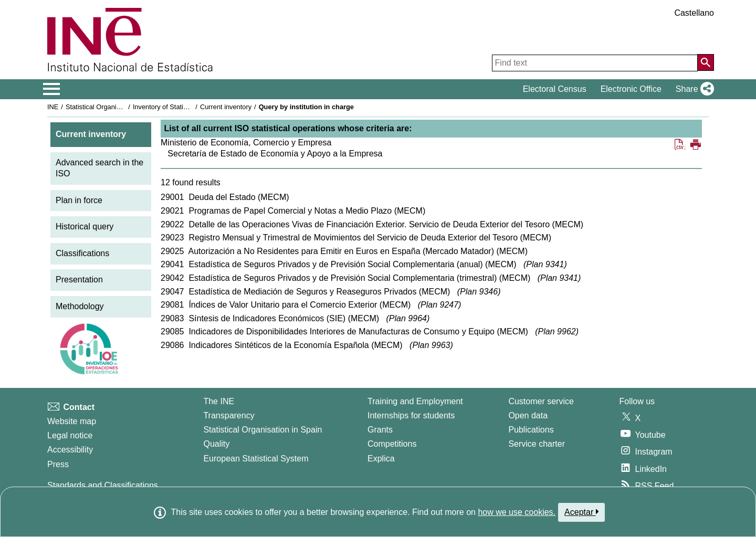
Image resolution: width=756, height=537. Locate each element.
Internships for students (411, 415)
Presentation (79, 280)
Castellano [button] (694, 13)
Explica (381, 459)
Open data (528, 415)
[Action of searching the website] (706, 62)
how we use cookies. (517, 512)
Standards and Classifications (103, 485)
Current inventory (226, 107)
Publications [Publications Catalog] (531, 430)
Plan (545, 264)
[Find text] (595, 63)
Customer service (541, 401)
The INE (219, 401)
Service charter (537, 444)
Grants (380, 430)
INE (53, 107)
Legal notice (70, 435)
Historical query (85, 227)
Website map (72, 421)
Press (58, 464)
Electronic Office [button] (631, 89)
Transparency (229, 415)
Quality (216, 444)
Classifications (82, 253)
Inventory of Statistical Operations (183, 107)
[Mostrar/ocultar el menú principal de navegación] (52, 89)
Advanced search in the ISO (99, 168)
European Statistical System (256, 459)
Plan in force (79, 200)
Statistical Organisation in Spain (113, 107)
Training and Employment (415, 401)
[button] (693, 89)
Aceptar (581, 512)
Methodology (80, 306)
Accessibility (70, 450)
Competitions (392, 444)
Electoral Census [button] (555, 89)
